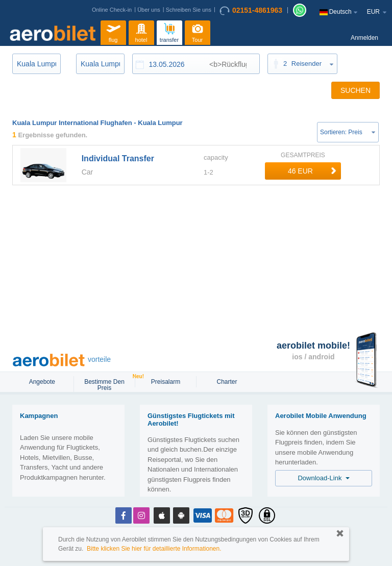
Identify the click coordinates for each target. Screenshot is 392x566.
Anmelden (364, 38)
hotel (141, 31)
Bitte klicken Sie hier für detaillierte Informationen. (154, 549)
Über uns (149, 10)
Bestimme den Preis (109, 384)
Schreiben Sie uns (189, 10)
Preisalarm (166, 382)
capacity (216, 157)
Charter (227, 382)
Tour (198, 31)
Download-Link (323, 478)
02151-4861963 (251, 11)
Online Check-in (112, 10)
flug (113, 31)
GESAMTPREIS (303, 155)
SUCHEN (356, 90)
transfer (169, 31)
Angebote (43, 382)
